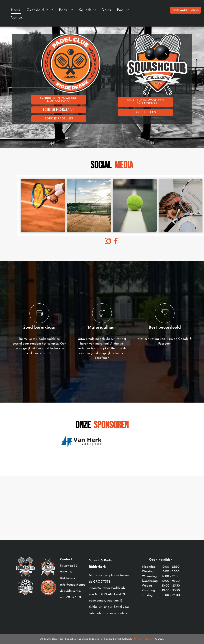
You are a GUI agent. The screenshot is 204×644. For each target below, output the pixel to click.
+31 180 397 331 (71, 597)
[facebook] (116, 242)
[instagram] (108, 242)
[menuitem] (16, 10)
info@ (64, 585)
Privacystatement (144, 639)
